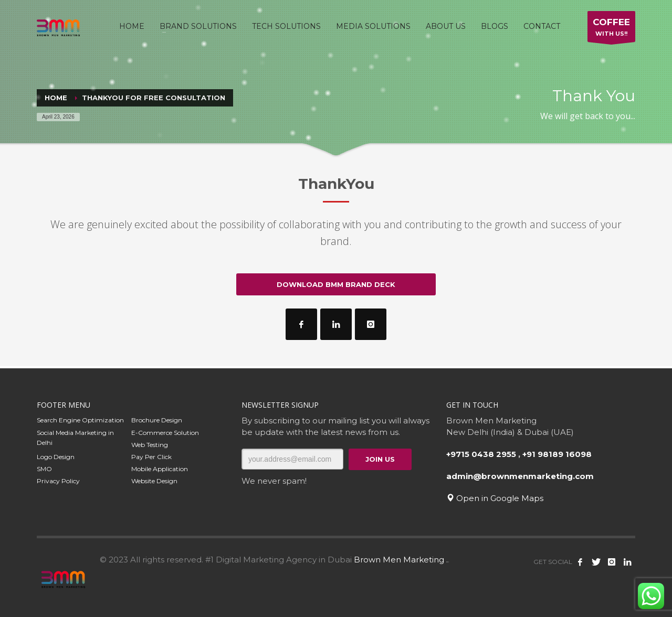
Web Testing (150, 445)
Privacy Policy (58, 481)
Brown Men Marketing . (401, 560)
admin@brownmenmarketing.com (520, 476)
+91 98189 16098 (557, 454)
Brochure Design (157, 420)
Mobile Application (160, 469)
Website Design (154, 481)
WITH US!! (611, 29)
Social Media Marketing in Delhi (75, 438)
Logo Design (56, 457)
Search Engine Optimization (80, 420)
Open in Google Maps (495, 498)
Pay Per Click (151, 457)
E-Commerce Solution (165, 433)
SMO (44, 469)
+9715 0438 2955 (481, 454)
